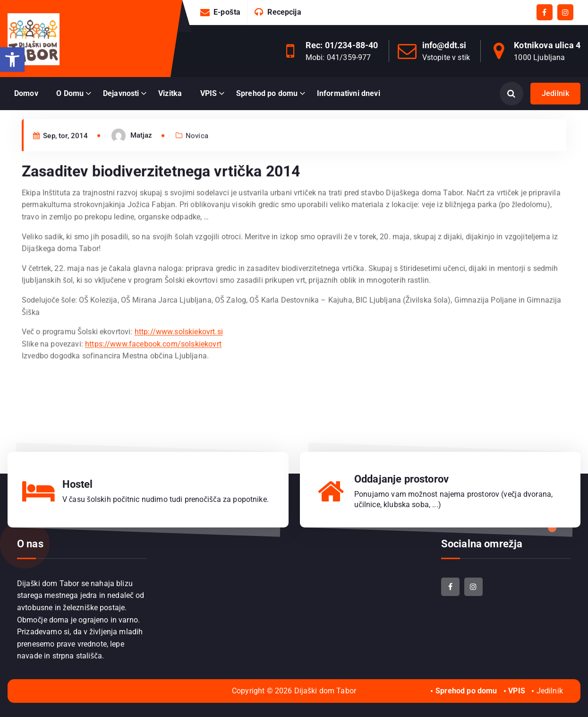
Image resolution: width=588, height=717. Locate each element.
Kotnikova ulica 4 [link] (547, 45)
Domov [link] (26, 93)
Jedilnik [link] (555, 93)
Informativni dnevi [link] (349, 93)
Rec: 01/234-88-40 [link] (342, 45)
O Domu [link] (70, 93)
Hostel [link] (78, 484)
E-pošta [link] (227, 12)
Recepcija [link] (284, 12)
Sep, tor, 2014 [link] (61, 153)
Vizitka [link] (170, 93)
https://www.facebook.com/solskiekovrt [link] (153, 361)
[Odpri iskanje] (511, 94)
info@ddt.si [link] (444, 45)
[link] (12, 60)
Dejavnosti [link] (121, 93)
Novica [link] (197, 153)
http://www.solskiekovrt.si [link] (179, 349)
